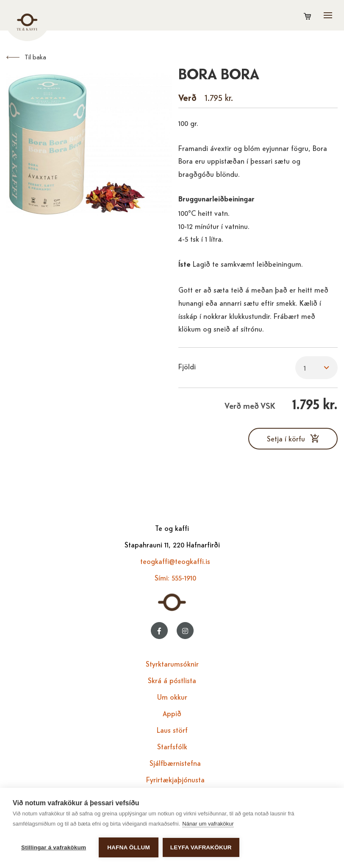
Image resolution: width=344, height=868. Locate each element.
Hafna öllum (129, 847)
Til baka (35, 57)
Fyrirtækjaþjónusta (175, 779)
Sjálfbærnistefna (175, 763)
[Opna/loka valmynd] (328, 15)
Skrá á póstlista (172, 680)
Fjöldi (187, 366)
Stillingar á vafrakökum (54, 847)
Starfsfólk (172, 746)
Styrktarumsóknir (172, 663)
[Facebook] (159, 631)
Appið (172, 713)
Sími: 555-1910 (175, 577)
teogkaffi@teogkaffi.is (175, 561)
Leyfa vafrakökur (201, 847)
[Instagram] (185, 631)
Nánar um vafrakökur (208, 824)
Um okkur (172, 696)
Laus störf (172, 730)
